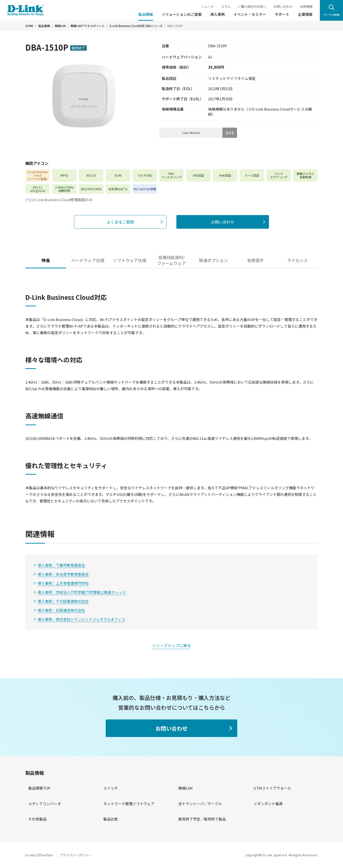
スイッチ (111, 788)
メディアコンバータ (45, 804)
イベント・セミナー (250, 14)
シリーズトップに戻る (172, 645)
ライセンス (297, 260)
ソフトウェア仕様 (130, 260)
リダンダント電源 (268, 804)
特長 (46, 260)
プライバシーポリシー (76, 855)
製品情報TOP (39, 788)
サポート (282, 14)
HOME (29, 26)
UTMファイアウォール (272, 788)
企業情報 (305, 14)
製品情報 (146, 14)
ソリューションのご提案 (182, 14)
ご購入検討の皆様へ (252, 6)
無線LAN (60, 26)
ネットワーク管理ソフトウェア (129, 804)
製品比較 (111, 819)
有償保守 (255, 260)
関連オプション (214, 260)
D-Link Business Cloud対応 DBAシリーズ (136, 26)
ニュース (207, 6)
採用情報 (306, 6)
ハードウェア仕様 (88, 260)
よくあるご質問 (120, 222)
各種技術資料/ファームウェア (171, 260)
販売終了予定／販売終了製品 (202, 819)
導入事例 (218, 14)
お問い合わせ (283, 6)
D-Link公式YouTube (39, 855)
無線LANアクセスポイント (88, 26)
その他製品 (37, 819)
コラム (226, 6)
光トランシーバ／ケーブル (200, 804)
